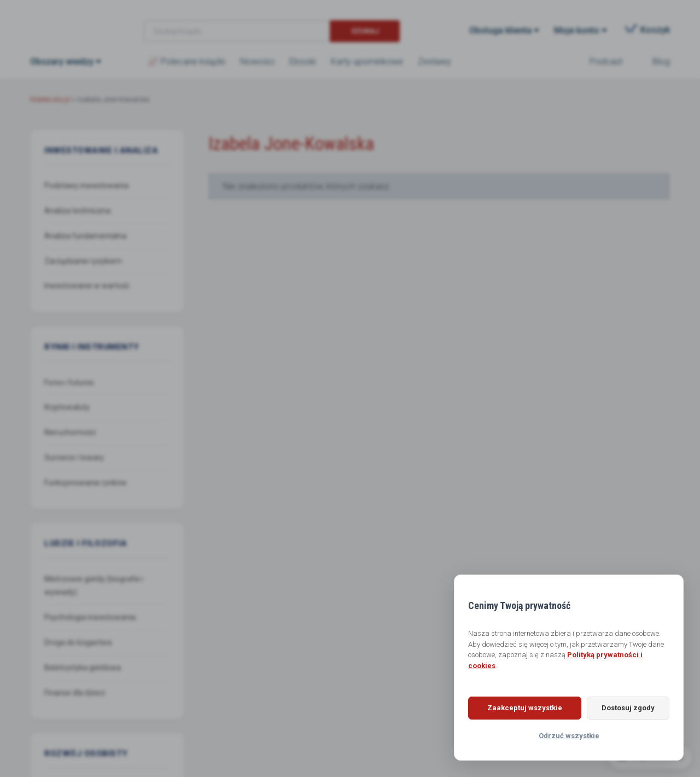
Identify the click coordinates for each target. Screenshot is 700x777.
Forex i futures (69, 382)
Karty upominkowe (367, 62)
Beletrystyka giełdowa (83, 668)
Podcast (606, 62)
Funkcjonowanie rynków (86, 483)
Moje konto (577, 30)
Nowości (257, 62)
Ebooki (303, 62)
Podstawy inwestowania (86, 185)
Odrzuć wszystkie (569, 736)
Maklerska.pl (69, 22)
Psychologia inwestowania (90, 617)
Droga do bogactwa (78, 642)
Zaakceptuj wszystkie (523, 708)
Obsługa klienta (500, 30)
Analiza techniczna (77, 211)
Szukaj (365, 31)
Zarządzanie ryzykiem (83, 261)
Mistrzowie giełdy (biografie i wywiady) (94, 586)
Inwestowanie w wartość (87, 286)
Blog (661, 62)
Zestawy (434, 62)
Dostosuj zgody (626, 708)
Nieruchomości (70, 432)
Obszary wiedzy (62, 62)
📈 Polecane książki (186, 62)
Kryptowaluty (67, 407)
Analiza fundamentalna (85, 236)
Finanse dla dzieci (75, 693)
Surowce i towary (74, 457)
